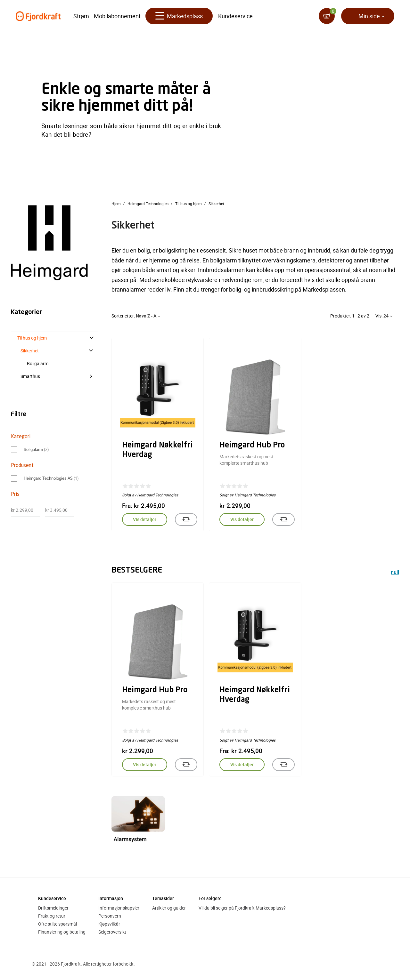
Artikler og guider (169, 908)
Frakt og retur (52, 916)
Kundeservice (235, 16)
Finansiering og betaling (62, 932)
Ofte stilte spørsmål (57, 924)
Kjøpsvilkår (109, 924)
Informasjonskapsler (119, 908)
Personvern (110, 916)
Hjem (116, 204)
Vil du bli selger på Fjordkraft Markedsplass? (242, 908)
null (395, 573)
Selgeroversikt (112, 932)
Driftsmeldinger (53, 908)
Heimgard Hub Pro (252, 446)
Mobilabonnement (117, 16)
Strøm (81, 16)
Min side (369, 16)
